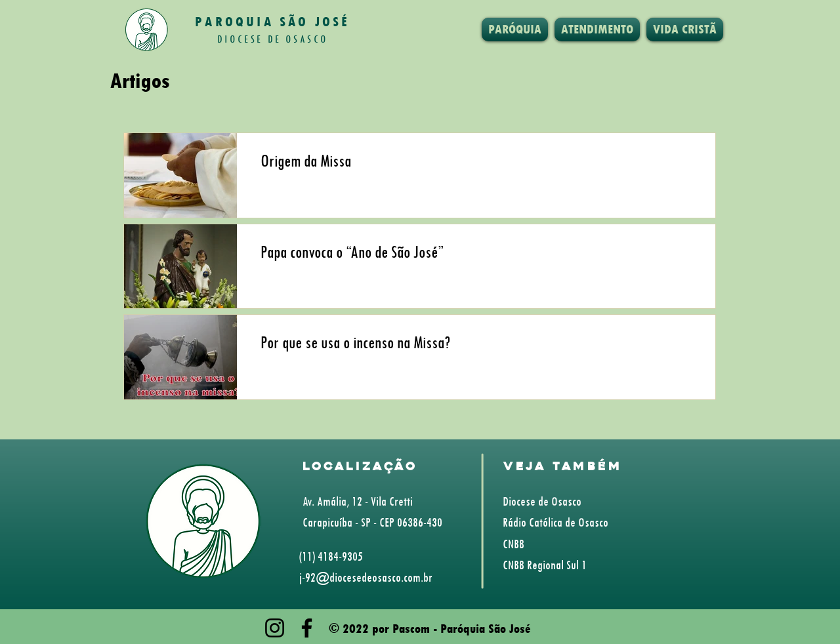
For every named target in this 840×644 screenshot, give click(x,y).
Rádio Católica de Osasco (556, 522)
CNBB (514, 544)
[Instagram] (275, 628)
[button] (515, 30)
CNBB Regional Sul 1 (545, 565)
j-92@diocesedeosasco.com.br (366, 577)
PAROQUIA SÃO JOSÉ (272, 22)
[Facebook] (307, 628)
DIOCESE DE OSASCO (273, 39)
